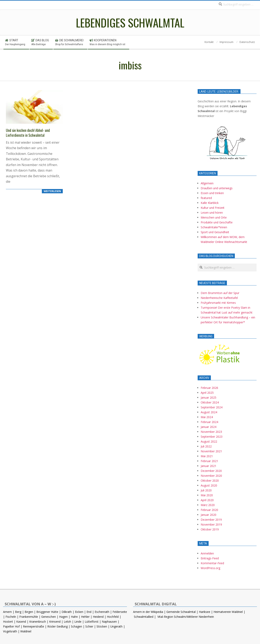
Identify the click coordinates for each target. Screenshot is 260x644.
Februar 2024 (209, 422)
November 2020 (211, 476)
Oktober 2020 (210, 481)
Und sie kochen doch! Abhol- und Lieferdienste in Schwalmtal (28, 133)
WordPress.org (210, 568)
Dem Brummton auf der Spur (220, 293)
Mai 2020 (207, 495)
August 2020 (209, 485)
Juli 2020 (206, 490)
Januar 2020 (209, 515)
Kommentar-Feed (212, 563)
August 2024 (209, 412)
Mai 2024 (207, 417)
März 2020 (208, 505)
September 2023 (212, 437)
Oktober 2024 (210, 402)
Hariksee (205, 612)
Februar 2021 (209, 461)
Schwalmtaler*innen (214, 227)
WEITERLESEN (52, 191)
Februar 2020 (209, 510)
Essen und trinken (212, 193)
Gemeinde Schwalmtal (181, 612)
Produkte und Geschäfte (217, 222)
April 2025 (207, 393)
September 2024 (212, 407)
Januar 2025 (209, 397)
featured (206, 198)
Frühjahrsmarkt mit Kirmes (218, 303)
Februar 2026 (209, 388)
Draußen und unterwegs (217, 188)
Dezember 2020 (211, 471)
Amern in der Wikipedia (148, 612)
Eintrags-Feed (210, 558)
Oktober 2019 (210, 529)
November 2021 (211, 451)
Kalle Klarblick (210, 203)
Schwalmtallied (144, 617)
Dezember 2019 (211, 520)
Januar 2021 (209, 466)
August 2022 (209, 441)
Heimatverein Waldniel (228, 612)
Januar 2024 (209, 427)
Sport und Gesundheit (215, 232)
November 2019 (211, 524)
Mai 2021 (207, 456)
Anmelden (207, 553)
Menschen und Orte (214, 217)
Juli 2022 (206, 446)
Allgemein (207, 183)
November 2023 (211, 432)
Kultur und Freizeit (213, 208)
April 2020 (207, 500)
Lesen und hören (212, 213)
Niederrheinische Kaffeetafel (219, 298)
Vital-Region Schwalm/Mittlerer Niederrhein (186, 617)
